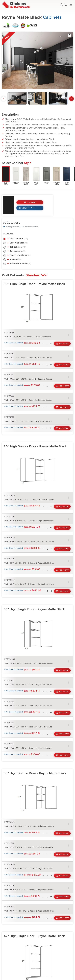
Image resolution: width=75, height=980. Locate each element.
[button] (71, 5)
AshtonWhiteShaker (36, 176)
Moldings (16, 259)
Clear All (8, 234)
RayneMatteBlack (6, 176)
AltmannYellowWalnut (26, 176)
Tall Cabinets (18, 247)
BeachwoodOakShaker (57, 176)
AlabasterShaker (16, 175)
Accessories (18, 251)
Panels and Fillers (20, 255)
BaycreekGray (46, 175)
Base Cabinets (19, 243)
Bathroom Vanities (20, 264)
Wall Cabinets (19, 239)
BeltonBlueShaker (67, 176)
